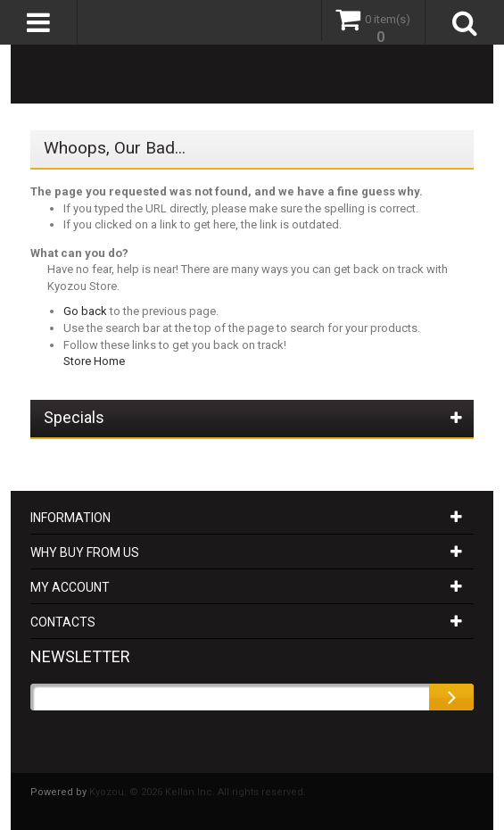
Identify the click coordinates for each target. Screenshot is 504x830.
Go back (85, 311)
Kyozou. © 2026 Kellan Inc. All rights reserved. (198, 792)
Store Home (94, 361)
